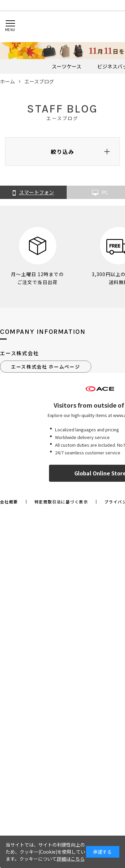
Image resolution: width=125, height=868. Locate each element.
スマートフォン (33, 193)
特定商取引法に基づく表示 (61, 502)
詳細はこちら (71, 859)
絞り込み (62, 152)
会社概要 (9, 502)
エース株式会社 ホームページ (46, 367)
